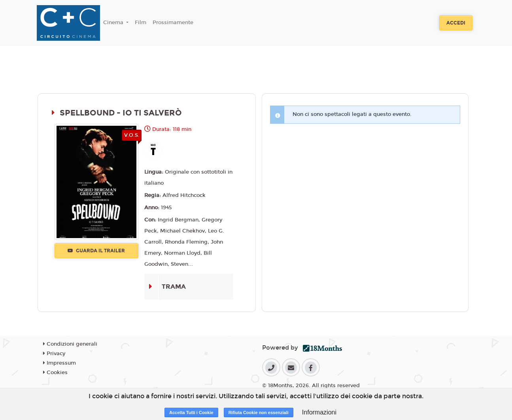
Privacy (54, 354)
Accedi (456, 23)
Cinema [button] (114, 23)
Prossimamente (173, 23)
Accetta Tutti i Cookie (191, 412)
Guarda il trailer (96, 251)
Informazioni (319, 412)
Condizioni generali (70, 344)
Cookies (55, 373)
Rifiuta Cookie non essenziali (259, 412)
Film (141, 23)
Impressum (60, 363)
